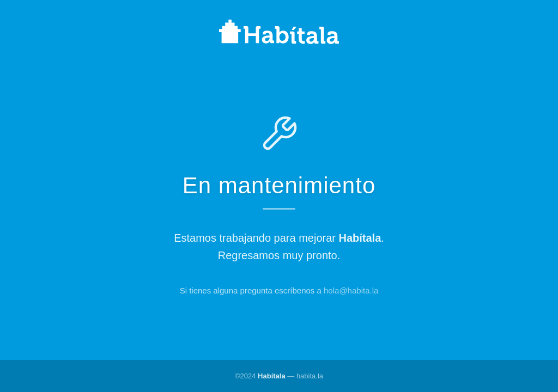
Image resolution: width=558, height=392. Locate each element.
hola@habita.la (351, 290)
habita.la (310, 376)
